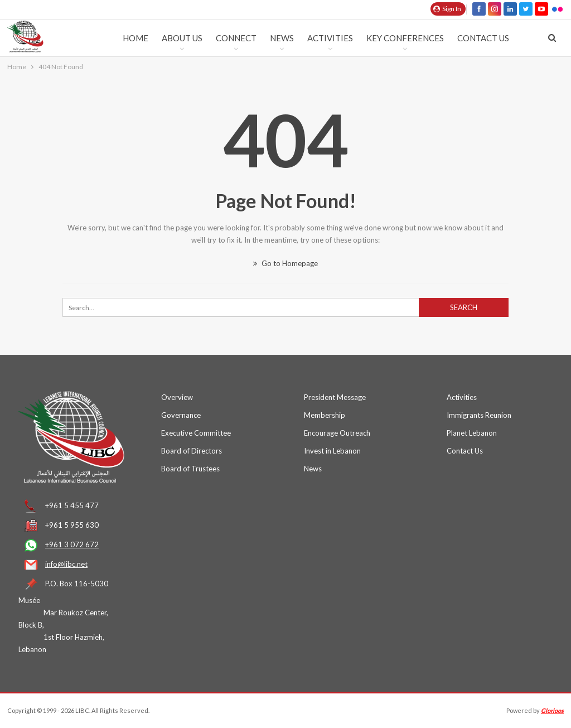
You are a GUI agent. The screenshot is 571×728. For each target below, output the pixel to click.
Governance (181, 415)
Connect (236, 38)
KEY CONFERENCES (405, 38)
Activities (330, 38)
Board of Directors (192, 451)
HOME (136, 38)
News (282, 38)
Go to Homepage (285, 263)
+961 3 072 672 (72, 544)
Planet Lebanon (472, 433)
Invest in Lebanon (332, 451)
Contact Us (483, 38)
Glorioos (552, 710)
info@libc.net (66, 564)
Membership (325, 415)
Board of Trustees (190, 469)
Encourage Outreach (337, 433)
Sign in (447, 9)
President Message (335, 397)
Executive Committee (196, 433)
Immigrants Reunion (479, 415)
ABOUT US (182, 38)
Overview (177, 397)
